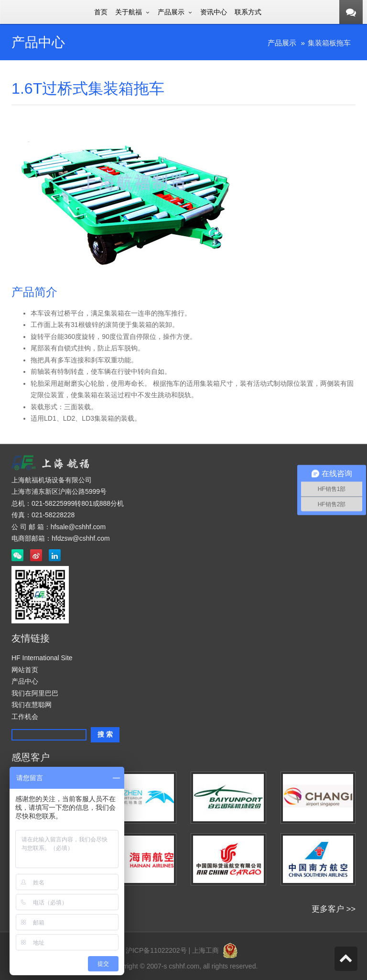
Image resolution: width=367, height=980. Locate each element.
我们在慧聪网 (32, 705)
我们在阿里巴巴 (35, 693)
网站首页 (25, 670)
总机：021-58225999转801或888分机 (68, 503)
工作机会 (25, 717)
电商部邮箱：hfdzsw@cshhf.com (61, 538)
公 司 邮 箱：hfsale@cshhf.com (59, 527)
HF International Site (42, 658)
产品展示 (282, 43)
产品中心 (25, 681)
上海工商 (217, 950)
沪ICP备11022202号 (156, 950)
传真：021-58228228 (43, 515)
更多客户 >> (334, 909)
